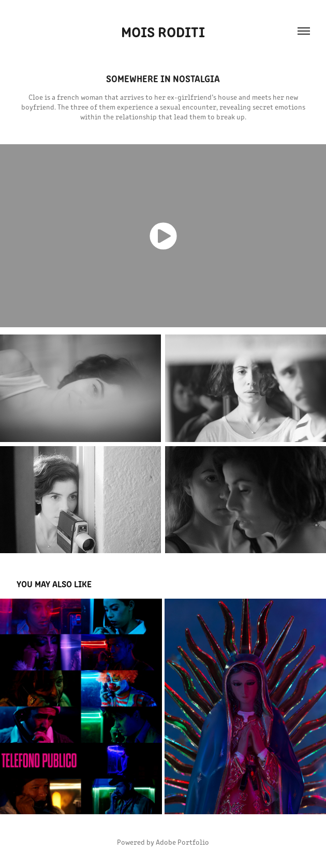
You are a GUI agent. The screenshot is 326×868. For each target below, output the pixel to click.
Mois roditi (163, 31)
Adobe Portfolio (182, 842)
